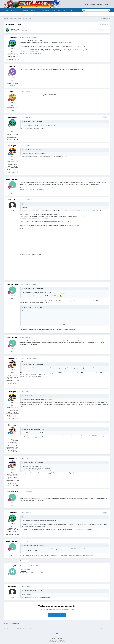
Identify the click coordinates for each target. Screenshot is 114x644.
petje (37, 307)
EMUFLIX (65, 10)
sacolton (12, 66)
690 (12, 106)
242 (12, 52)
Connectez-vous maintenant (57, 615)
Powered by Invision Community (57, 642)
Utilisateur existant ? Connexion (94, 4)
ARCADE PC (14, 10)
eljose (12, 92)
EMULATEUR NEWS (35, 10)
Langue (107, 4)
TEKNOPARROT (24, 10)
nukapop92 (12, 566)
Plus (72, 10)
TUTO (54, 10)
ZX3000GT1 (16, 29)
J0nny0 (38, 288)
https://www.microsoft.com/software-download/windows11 (36, 598)
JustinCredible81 (12, 179)
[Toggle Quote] (23, 122)
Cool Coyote (12, 146)
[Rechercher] (90, 10)
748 (12, 160)
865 (12, 193)
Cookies (60, 638)
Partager (93, 30)
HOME (7, 10)
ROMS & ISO (46, 10)
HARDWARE (24, 31)
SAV (59, 10)
